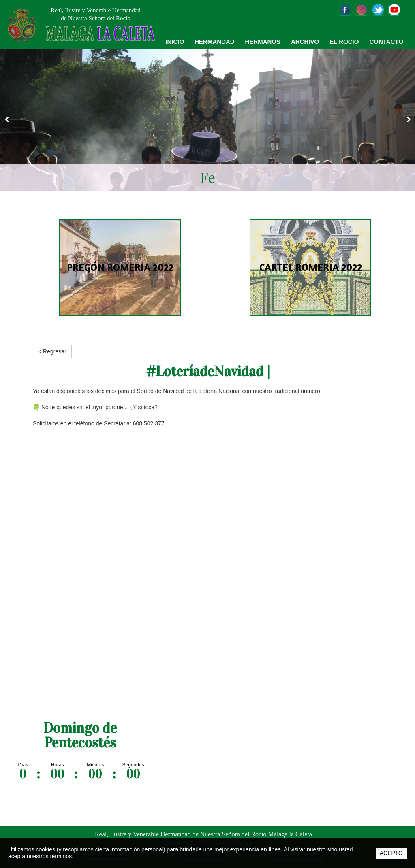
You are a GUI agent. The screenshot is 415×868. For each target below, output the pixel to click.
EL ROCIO (344, 41)
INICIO (175, 41)
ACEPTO (391, 853)
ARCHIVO (305, 41)
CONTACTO (386, 41)
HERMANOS (263, 41)
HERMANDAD (214, 41)
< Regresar (52, 351)
